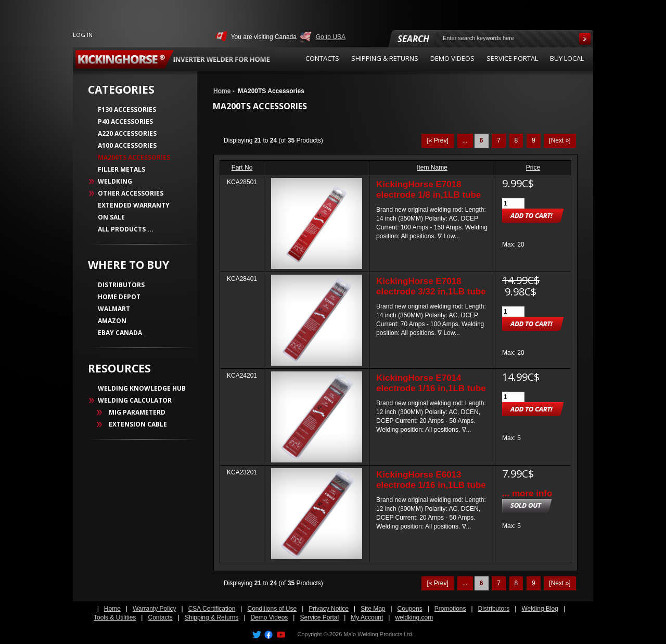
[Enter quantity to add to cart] (513, 203)
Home (222, 91)
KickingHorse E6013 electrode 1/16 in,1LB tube (431, 480)
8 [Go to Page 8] (516, 140)
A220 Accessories (127, 133)
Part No (242, 168)
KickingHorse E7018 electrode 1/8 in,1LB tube (428, 190)
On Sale (111, 217)
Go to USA (331, 37)
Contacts (160, 617)
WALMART (114, 309)
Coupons (410, 609)
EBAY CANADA (120, 333)
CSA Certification (212, 609)
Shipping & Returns (212, 617)
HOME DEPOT (119, 297)
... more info (527, 493)
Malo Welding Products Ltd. (378, 634)
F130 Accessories (127, 110)
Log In (83, 35)
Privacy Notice (329, 609)
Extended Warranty (134, 205)
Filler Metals (121, 169)
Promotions (450, 609)
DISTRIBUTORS (121, 285)
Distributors (494, 609)
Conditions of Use (272, 609)
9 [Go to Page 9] (534, 140)
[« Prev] (437, 140)
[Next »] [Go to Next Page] (560, 140)
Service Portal (319, 617)
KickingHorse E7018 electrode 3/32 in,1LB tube (431, 286)
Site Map (373, 609)
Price (533, 168)
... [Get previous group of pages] (465, 140)
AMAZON (112, 321)
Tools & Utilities (115, 617)
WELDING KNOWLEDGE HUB (142, 388)
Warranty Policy (155, 609)
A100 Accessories (127, 145)
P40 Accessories (125, 121)
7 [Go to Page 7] (499, 140)
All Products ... (126, 229)
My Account (367, 617)
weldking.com (414, 617)
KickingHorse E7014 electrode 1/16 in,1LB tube (431, 383)
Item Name (432, 168)
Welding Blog (540, 609)
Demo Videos (270, 617)
